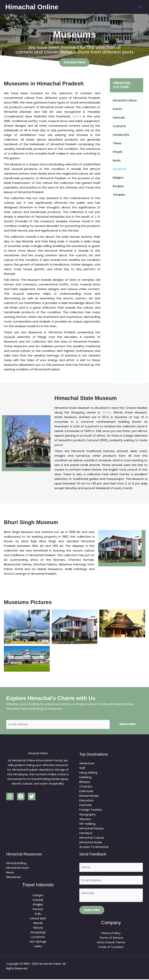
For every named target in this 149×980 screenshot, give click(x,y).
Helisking (85, 778)
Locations (38, 937)
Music (117, 162)
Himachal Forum (18, 868)
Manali (77, 117)
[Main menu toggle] (139, 7)
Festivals (119, 118)
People (118, 153)
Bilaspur (85, 782)
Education (86, 801)
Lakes (38, 946)
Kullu (38, 914)
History (38, 928)
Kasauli (38, 900)
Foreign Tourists (91, 810)
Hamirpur (86, 833)
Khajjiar (38, 905)
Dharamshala (89, 796)
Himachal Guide (91, 843)
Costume (120, 127)
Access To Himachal (94, 847)
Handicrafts (121, 135)
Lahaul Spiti (38, 918)
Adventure (87, 764)
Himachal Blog (16, 863)
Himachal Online (33, 7)
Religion (118, 179)
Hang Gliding (88, 773)
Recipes (119, 188)
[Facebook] (21, 797)
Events (118, 109)
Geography (87, 815)
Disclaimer (14, 877)
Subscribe (127, 724)
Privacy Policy (111, 934)
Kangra (38, 895)
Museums (120, 170)
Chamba (86, 787)
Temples (119, 196)
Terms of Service (111, 939)
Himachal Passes (92, 829)
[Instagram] (10, 797)
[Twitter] (32, 797)
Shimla (107, 413)
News (10, 873)
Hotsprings (38, 932)
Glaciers (85, 819)
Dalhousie (86, 792)
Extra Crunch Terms (111, 943)
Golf (82, 768)
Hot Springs (38, 942)
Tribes (117, 144)
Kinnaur (38, 909)
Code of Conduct (111, 948)
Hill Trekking (87, 824)
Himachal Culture (125, 101)
